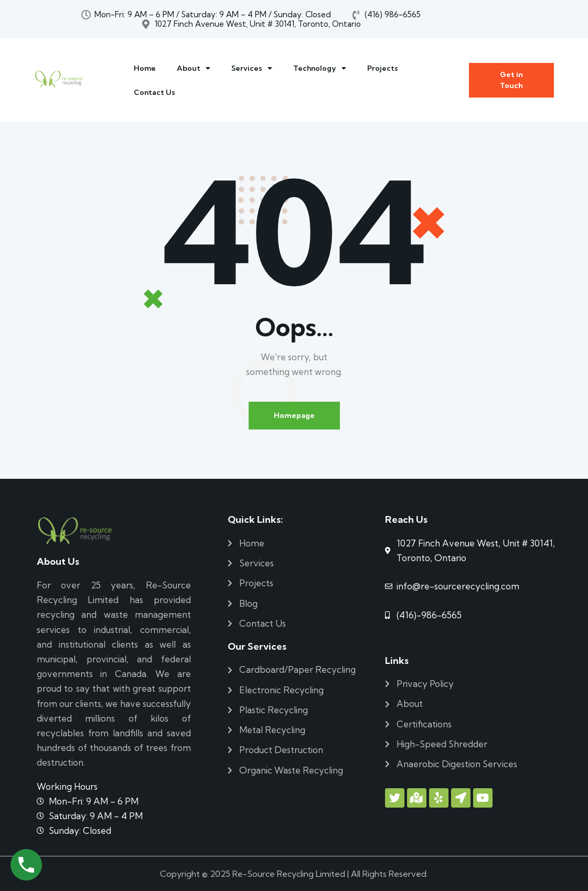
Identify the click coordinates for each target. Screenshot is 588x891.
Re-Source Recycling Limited (289, 874)
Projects (383, 68)
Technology (320, 68)
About (194, 68)
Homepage (294, 415)
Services (252, 68)
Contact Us (154, 92)
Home (145, 68)
